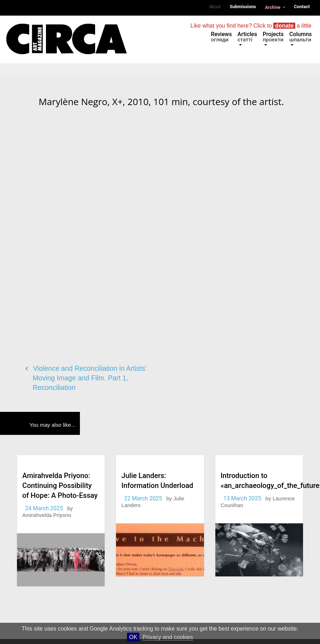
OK (133, 637)
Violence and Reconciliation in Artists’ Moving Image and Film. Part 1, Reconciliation (90, 378)
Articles (247, 37)
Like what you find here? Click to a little (251, 26)
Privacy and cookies (168, 637)
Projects (273, 37)
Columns (301, 37)
